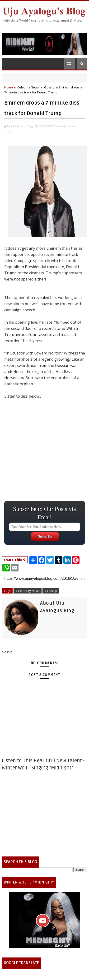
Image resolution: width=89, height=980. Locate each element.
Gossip (49, 87)
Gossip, (10, 131)
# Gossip (51, 591)
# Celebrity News (28, 591)
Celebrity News (28, 87)
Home (9, 87)
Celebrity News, (65, 126)
